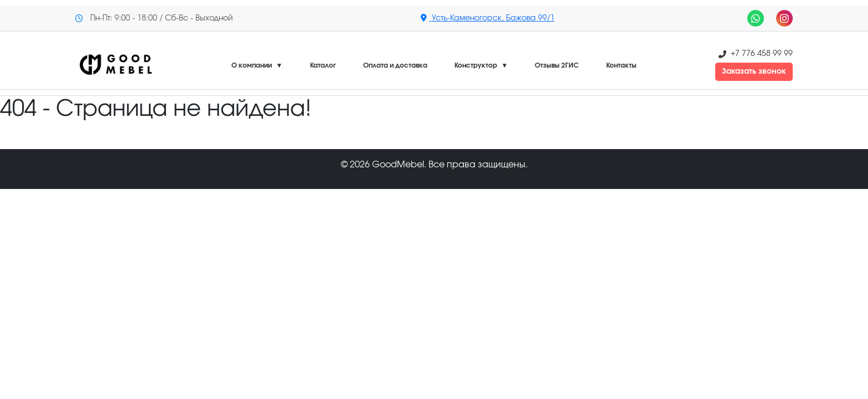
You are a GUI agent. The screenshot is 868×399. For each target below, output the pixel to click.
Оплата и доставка (395, 65)
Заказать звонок (754, 71)
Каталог (323, 65)
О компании (257, 65)
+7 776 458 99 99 (762, 54)
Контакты (621, 65)
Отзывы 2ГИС (557, 65)
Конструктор (481, 65)
